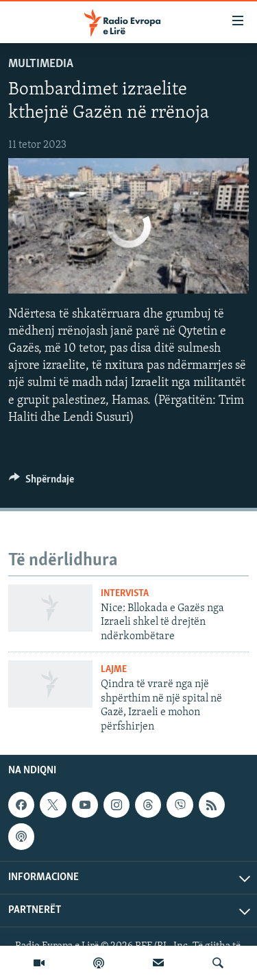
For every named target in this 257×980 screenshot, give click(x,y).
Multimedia (41, 64)
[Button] (41, 482)
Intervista (125, 594)
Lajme (114, 670)
